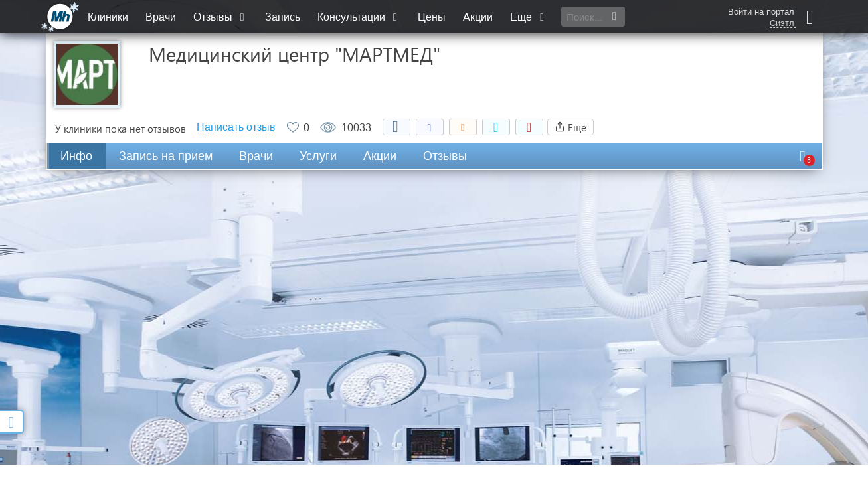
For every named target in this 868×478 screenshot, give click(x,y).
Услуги (318, 156)
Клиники (108, 17)
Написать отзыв (236, 127)
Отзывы (220, 17)
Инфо (76, 156)
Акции (478, 17)
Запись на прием (166, 156)
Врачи (161, 17)
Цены (432, 17)
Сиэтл (782, 23)
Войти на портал (761, 12)
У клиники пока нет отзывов (121, 129)
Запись (283, 17)
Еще (529, 17)
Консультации (359, 17)
